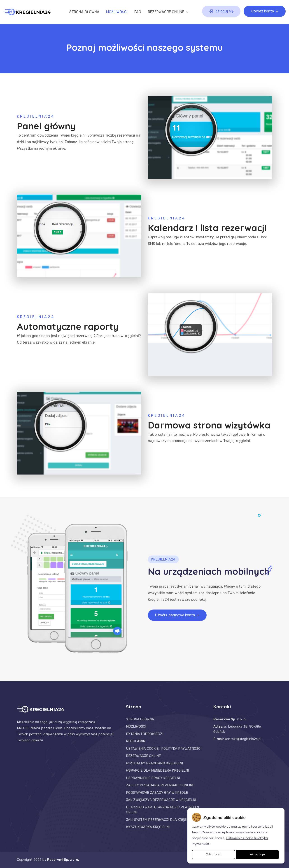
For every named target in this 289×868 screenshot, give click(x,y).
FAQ (138, 12)
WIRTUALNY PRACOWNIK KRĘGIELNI (154, 763)
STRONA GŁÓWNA (84, 12)
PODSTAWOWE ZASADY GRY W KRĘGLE (157, 793)
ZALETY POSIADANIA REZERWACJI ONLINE (160, 785)
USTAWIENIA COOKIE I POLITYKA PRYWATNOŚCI (164, 749)
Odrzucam (213, 854)
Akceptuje (257, 854)
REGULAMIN (136, 741)
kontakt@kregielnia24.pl (243, 739)
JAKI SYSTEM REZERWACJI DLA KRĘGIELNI (160, 820)
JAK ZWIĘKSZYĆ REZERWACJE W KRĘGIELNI (161, 800)
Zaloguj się (221, 11)
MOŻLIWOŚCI (117, 12)
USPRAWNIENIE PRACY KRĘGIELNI (153, 778)
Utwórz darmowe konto (178, 615)
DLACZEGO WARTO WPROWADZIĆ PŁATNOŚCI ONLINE (162, 810)
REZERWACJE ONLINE (169, 12)
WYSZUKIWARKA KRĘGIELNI (148, 827)
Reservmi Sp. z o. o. (63, 860)
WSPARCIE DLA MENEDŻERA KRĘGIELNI (157, 770)
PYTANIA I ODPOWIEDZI (145, 734)
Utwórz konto (265, 11)
